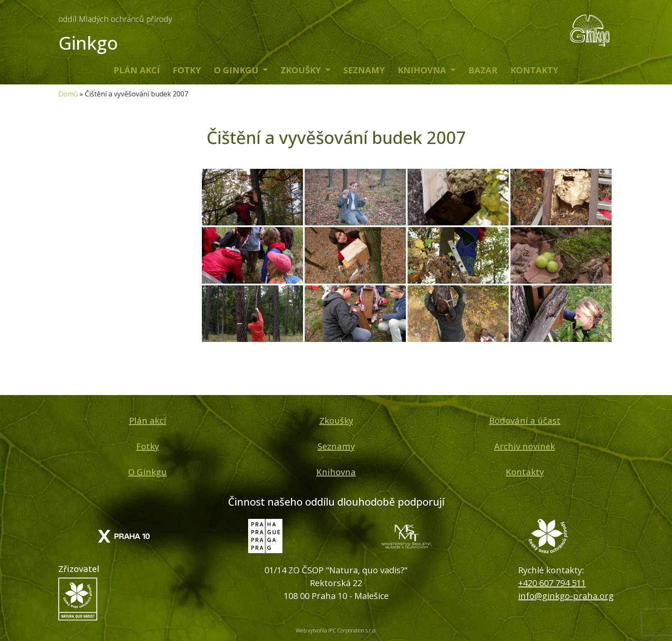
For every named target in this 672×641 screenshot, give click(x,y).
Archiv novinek (525, 446)
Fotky (187, 70)
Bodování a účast (525, 421)
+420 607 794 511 (552, 583)
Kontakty (534, 70)
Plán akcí (137, 70)
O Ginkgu (237, 70)
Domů (68, 94)
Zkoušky (302, 70)
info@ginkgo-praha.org (566, 596)
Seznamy (364, 70)
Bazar (483, 70)
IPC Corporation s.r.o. (352, 631)
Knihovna (423, 70)
